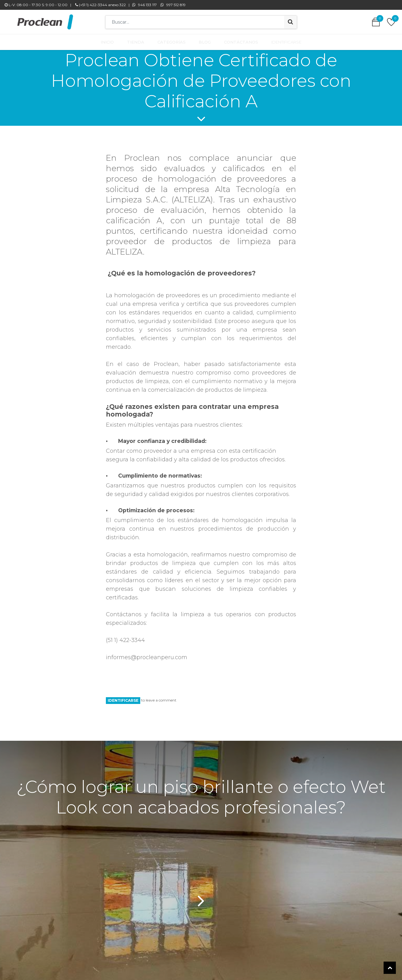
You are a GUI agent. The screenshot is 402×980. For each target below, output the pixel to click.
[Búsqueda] (290, 22)
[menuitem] (111, 41)
